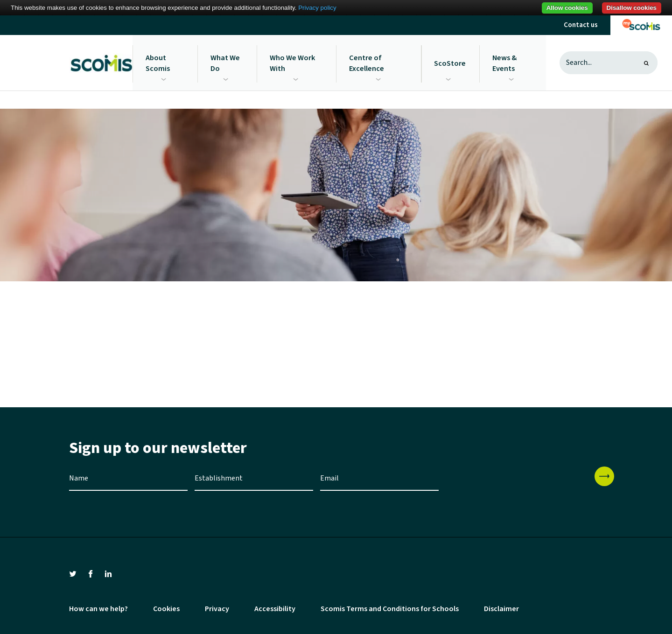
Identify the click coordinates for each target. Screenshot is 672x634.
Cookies (166, 607)
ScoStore (450, 62)
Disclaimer (501, 607)
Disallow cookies (632, 8)
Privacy (217, 607)
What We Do (226, 62)
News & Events (504, 62)
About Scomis (158, 62)
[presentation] (517, 483)
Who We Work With (293, 62)
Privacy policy (317, 8)
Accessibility (275, 607)
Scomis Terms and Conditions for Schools (390, 607)
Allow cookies (567, 8)
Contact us (581, 25)
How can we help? (98, 607)
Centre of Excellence (367, 62)
